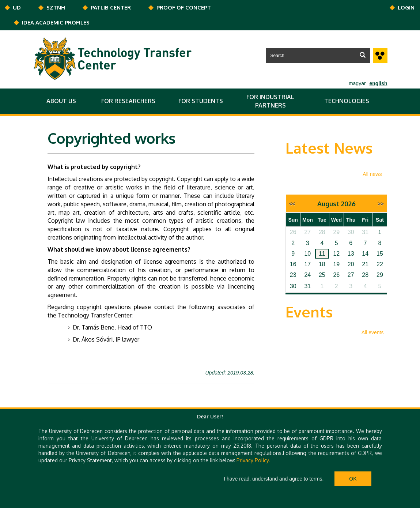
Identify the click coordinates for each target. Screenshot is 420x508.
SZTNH (56, 7)
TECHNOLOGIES (347, 101)
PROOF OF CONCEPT (184, 7)
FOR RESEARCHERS (128, 101)
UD (17, 7)
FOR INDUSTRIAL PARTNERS (270, 101)
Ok (353, 479)
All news (372, 174)
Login (406, 7)
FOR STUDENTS (201, 101)
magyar (357, 83)
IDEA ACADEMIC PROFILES (56, 22)
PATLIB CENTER (111, 7)
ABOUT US (61, 101)
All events (373, 332)
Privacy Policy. (253, 460)
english (378, 83)
